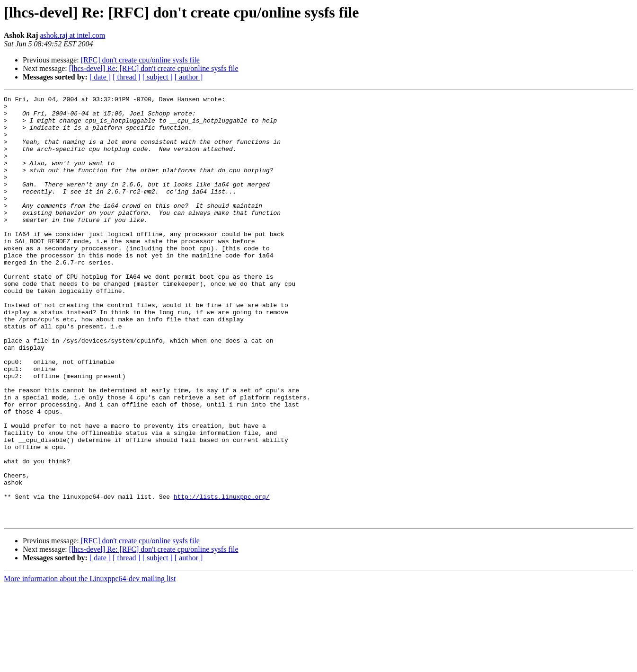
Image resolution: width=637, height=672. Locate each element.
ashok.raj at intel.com (72, 35)
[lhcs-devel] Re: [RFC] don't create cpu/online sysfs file (154, 68)
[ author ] (189, 77)
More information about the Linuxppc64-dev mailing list (90, 664)
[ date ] (100, 77)
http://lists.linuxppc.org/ (222, 577)
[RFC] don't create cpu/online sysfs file (140, 60)
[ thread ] (127, 77)
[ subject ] (158, 77)
